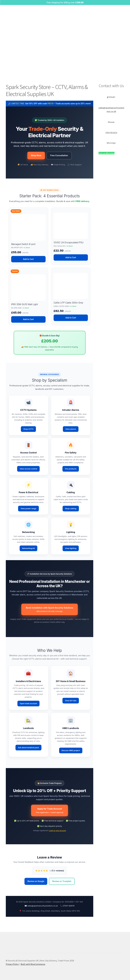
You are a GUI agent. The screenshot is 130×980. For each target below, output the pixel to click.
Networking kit (28, 548)
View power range (28, 509)
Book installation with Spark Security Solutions (50, 610)
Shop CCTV (28, 429)
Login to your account (57, 831)
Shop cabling (71, 509)
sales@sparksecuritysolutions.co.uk (43, 906)
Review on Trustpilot (62, 881)
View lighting (71, 548)
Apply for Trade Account (50, 811)
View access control (28, 469)
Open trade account (28, 703)
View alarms (71, 429)
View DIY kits (71, 701)
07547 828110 (69, 906)
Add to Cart (28, 259)
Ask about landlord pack (28, 747)
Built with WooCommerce (33, 964)
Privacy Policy (12, 964)
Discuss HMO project (71, 750)
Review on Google (36, 881)
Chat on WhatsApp (107, 153)
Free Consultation (59, 155)
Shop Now (36, 155)
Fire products (71, 469)
